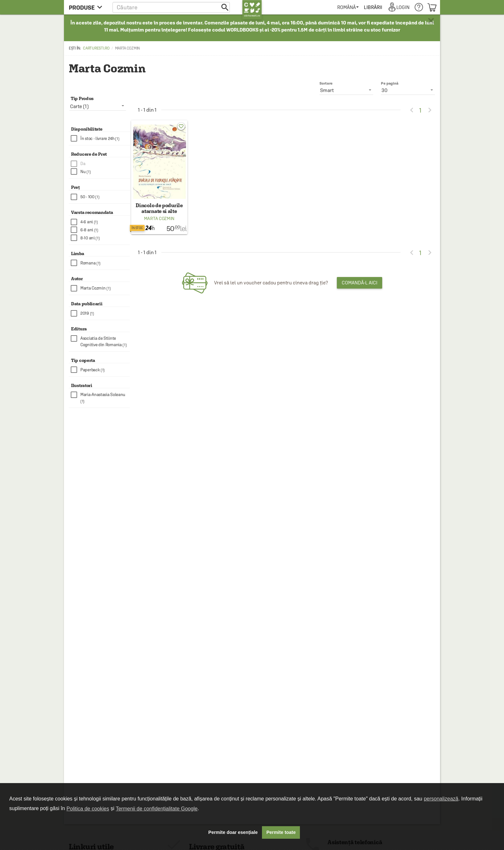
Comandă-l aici (360, 283)
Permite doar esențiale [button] (233, 832)
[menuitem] (348, 7)
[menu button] (87, 7)
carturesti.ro (96, 48)
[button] (171, 7)
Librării (373, 7)
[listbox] (408, 90)
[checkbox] (100, 139)
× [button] (431, 21)
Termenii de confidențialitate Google (157, 809)
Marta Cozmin (159, 218)
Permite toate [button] (281, 832)
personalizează (441, 799)
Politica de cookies (88, 809)
